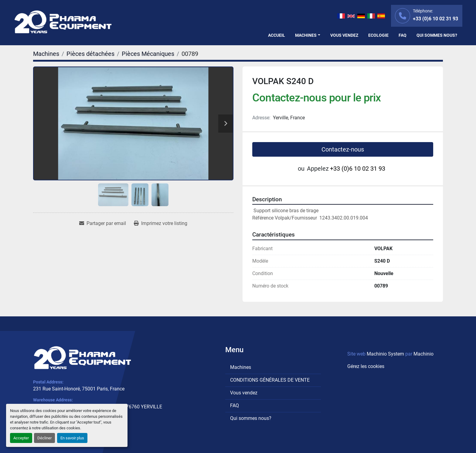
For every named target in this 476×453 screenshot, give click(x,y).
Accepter (21, 438)
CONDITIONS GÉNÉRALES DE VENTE (270, 380)
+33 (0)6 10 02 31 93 (435, 19)
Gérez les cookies (366, 366)
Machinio (423, 354)
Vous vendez (344, 35)
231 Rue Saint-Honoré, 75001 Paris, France (79, 389)
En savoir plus (72, 438)
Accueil (277, 35)
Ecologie (378, 35)
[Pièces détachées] (90, 54)
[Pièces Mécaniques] (148, 54)
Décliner (44, 438)
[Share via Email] (103, 223)
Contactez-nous (343, 149)
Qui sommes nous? (437, 35)
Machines (306, 35)
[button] (308, 35)
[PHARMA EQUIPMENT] (82, 358)
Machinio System (385, 354)
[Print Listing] (161, 223)
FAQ (403, 35)
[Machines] (46, 54)
